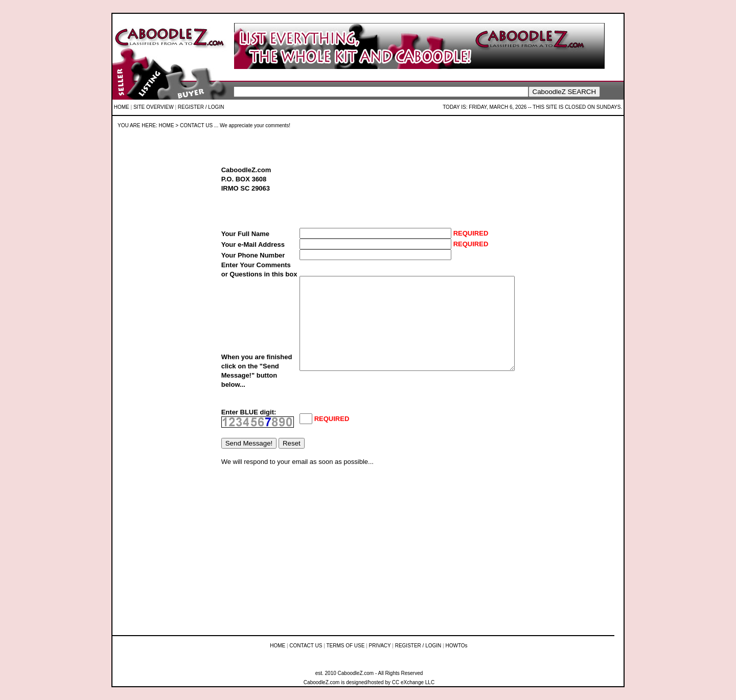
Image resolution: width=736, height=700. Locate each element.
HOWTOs (456, 646)
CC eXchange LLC (413, 682)
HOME (122, 107)
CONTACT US (306, 646)
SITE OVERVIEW (154, 107)
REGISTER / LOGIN (201, 107)
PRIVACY (380, 646)
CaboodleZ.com (322, 682)
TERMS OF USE (345, 646)
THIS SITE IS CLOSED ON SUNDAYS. (577, 107)
